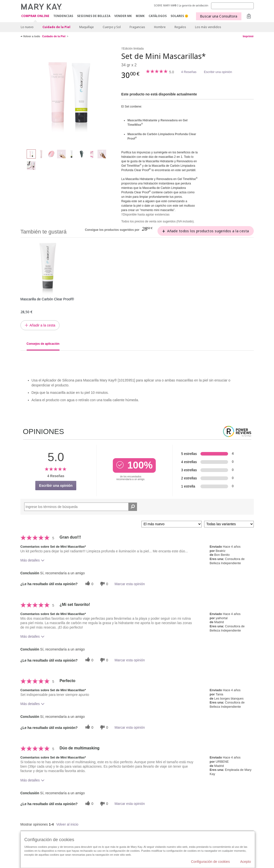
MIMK (140, 16)
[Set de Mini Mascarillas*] (69, 95)
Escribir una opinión (218, 72)
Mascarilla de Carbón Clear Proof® (47, 299)
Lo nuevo (27, 27)
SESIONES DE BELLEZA (94, 16)
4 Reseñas (189, 72)
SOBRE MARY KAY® (165, 5)
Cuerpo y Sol (112, 27)
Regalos (180, 27)
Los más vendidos (208, 27)
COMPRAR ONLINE (35, 16)
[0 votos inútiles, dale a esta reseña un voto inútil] (103, 584)
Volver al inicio (67, 824)
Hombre (160, 27)
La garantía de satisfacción (194, 5)
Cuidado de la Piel (56, 27)
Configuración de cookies (210, 862)
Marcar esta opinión (130, 584)
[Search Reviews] (81, 507)
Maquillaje (87, 27)
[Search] (232, 6)
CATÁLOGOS (158, 16)
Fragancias (137, 27)
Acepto (246, 862)
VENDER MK (123, 16)
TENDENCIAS (63, 16)
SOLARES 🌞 (179, 16)
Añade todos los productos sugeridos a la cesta (208, 231)
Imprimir (248, 36)
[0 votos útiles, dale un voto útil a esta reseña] (89, 584)
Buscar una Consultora (219, 16)
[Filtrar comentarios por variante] (229, 524)
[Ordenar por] (172, 524)
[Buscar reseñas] (133, 507)
